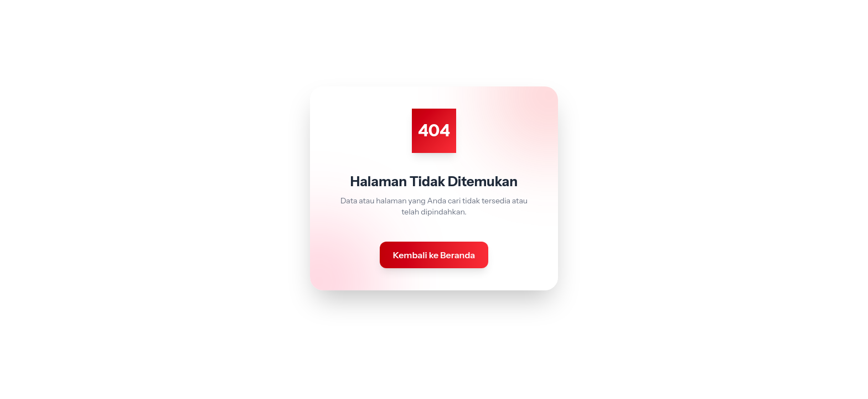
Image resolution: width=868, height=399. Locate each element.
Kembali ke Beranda (434, 255)
